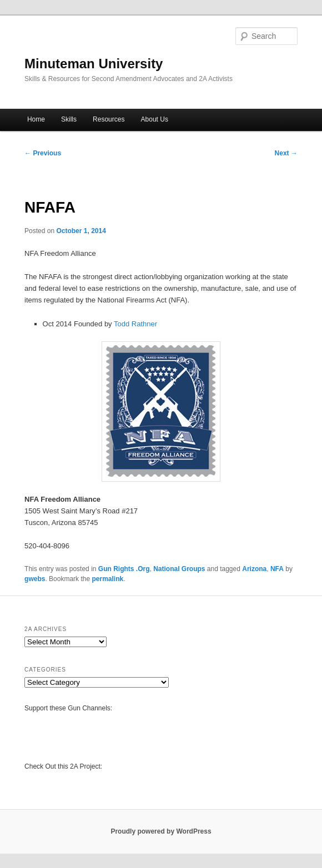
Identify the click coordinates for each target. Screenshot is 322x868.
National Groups (179, 569)
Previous (43, 153)
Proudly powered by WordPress (161, 831)
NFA (277, 569)
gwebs (35, 579)
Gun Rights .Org (124, 569)
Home (36, 119)
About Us (155, 119)
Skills (69, 119)
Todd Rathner (135, 324)
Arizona (254, 569)
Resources (109, 119)
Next (286, 153)
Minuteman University (94, 64)
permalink (107, 579)
